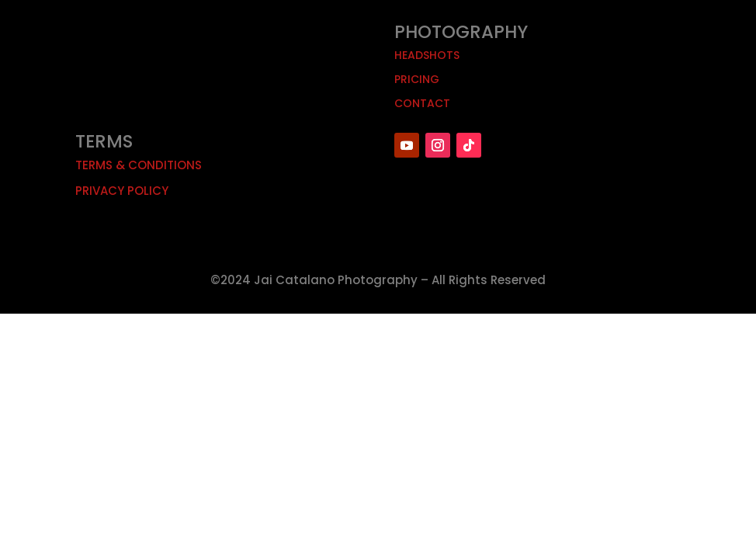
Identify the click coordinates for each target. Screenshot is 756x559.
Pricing (417, 79)
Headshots (427, 55)
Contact (422, 103)
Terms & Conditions (139, 165)
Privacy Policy (122, 191)
